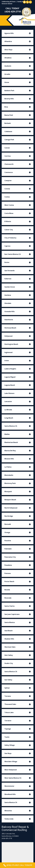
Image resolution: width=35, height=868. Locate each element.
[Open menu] (29, 9)
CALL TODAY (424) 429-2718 (13, 10)
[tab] (18, 33)
